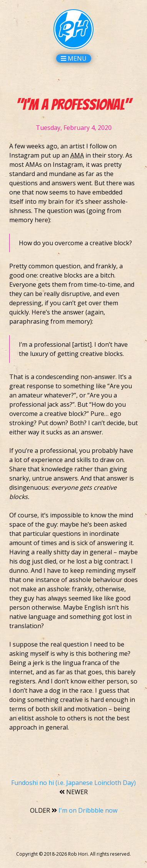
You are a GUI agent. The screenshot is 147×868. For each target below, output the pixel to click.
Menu (74, 58)
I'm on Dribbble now (74, 810)
